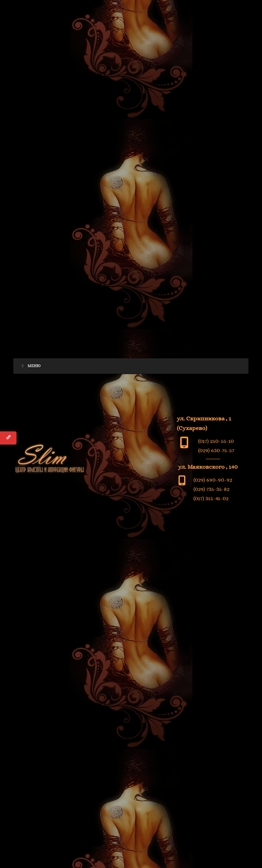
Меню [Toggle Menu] (31, 366)
